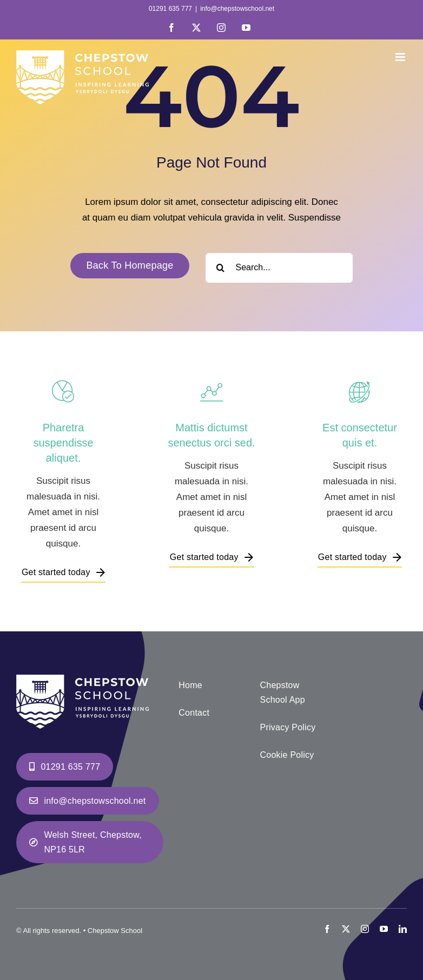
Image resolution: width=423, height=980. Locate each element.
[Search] (220, 268)
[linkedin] (403, 929)
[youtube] (384, 929)
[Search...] (279, 268)
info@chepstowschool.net (237, 9)
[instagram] (365, 929)
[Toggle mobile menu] (401, 57)
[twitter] (346, 929)
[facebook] (327, 929)
